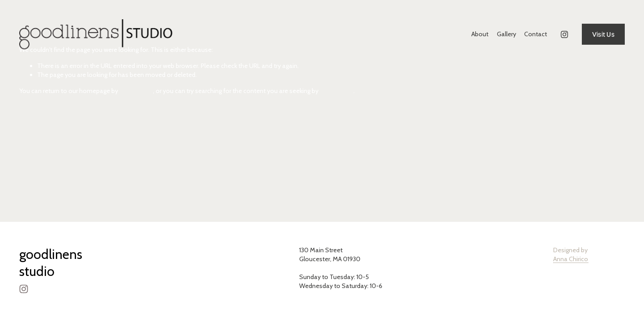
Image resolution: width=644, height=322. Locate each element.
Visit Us (603, 34)
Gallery (506, 34)
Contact (536, 34)
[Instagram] (564, 34)
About (480, 34)
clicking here (136, 91)
